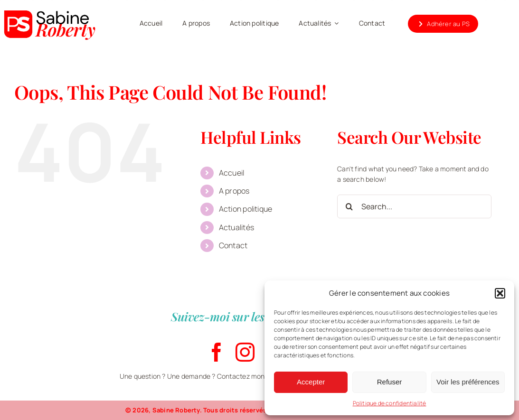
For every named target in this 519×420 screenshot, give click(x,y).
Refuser (390, 382)
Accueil (231, 173)
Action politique (245, 209)
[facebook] (217, 352)
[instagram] (245, 352)
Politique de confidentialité (390, 403)
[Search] (349, 206)
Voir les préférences (468, 382)
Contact (233, 245)
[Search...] (414, 206)
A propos (234, 191)
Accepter (311, 382)
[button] (500, 293)
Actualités (236, 227)
